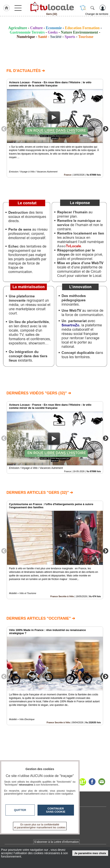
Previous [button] (4, 129)
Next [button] (106, 129)
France (68, 175)
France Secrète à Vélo (62, 597)
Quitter (20, 810)
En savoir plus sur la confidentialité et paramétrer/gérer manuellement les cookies (40, 826)
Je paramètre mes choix (90, 853)
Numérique (26, 37)
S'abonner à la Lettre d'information (56, 842)
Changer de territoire (97, 14)
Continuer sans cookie (56, 810)
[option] (55, 128)
